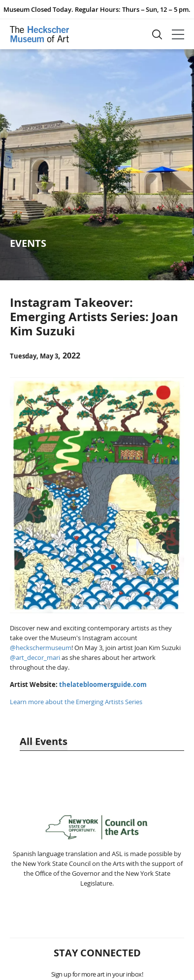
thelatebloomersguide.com (103, 684)
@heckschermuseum (41, 648)
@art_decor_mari (35, 657)
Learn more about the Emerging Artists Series (76, 702)
